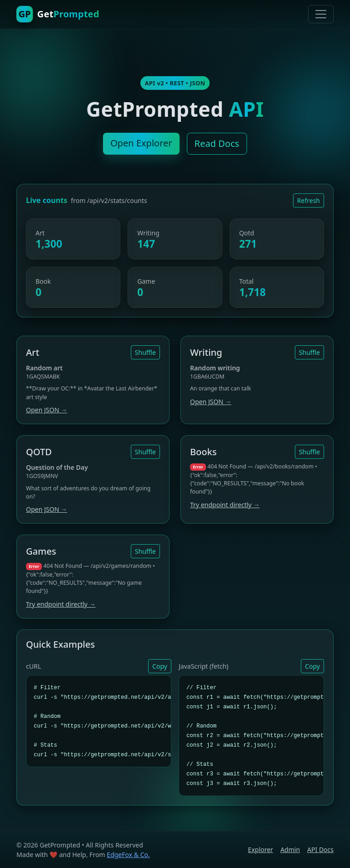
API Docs (320, 850)
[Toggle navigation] (321, 14)
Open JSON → (46, 410)
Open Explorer (141, 143)
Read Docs (217, 143)
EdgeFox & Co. (128, 855)
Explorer (260, 850)
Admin (290, 850)
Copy (160, 666)
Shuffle (145, 352)
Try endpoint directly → (225, 505)
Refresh (309, 200)
